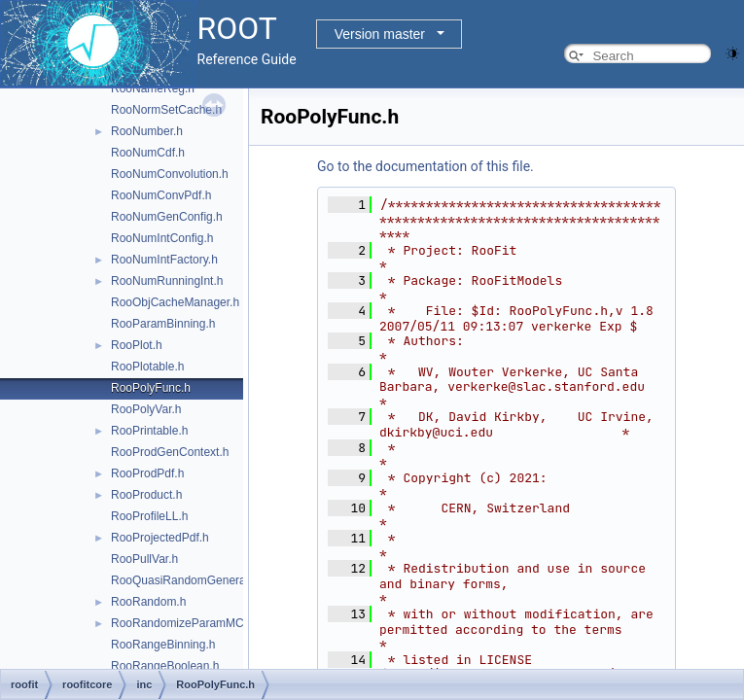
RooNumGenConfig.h (167, 217)
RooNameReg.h (153, 88)
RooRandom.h (148, 602)
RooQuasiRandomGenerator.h (190, 580)
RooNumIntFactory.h (164, 260)
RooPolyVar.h (146, 409)
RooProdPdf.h (147, 473)
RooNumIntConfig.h (162, 238)
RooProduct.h (146, 495)
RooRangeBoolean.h (165, 666)
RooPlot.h (137, 345)
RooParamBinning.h (163, 324)
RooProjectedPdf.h (160, 538)
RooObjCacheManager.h (175, 302)
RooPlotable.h (147, 367)
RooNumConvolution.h (170, 174)
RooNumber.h (147, 131)
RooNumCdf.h (148, 153)
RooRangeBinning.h (163, 645)
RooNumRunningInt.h (167, 281)
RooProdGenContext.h (170, 452)
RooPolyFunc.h (151, 388)
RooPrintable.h (149, 431)
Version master (380, 34)
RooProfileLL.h (149, 516)
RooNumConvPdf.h (161, 195)
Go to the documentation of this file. (425, 166)
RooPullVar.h (144, 559)
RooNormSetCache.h (166, 110)
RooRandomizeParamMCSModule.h (205, 623)
